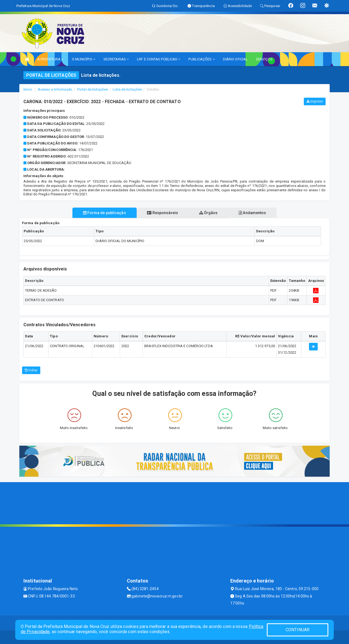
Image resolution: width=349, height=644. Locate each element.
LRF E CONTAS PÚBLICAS (159, 59)
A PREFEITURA (50, 59)
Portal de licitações (93, 89)
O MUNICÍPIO (84, 59)
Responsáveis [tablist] (162, 213)
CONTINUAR (298, 630)
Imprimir (315, 101)
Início (28, 89)
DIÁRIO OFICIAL (235, 59)
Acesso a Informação (55, 89)
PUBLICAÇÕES (201, 59)
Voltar (31, 370)
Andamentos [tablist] (255, 213)
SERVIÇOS (264, 59)
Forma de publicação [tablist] (102, 213)
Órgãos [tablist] (209, 213)
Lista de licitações (127, 89)
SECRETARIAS (116, 59)
